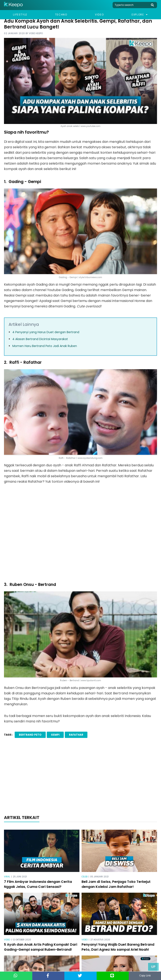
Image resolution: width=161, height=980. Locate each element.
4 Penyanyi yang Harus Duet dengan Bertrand (46, 332)
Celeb (84, 877)
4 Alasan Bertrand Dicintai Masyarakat (40, 339)
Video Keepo (36, 33)
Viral (7, 877)
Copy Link (145, 976)
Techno (61, 15)
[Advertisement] (80, 778)
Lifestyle (20, 15)
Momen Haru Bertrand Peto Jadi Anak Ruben (45, 346)
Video (99, 15)
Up (153, 967)
